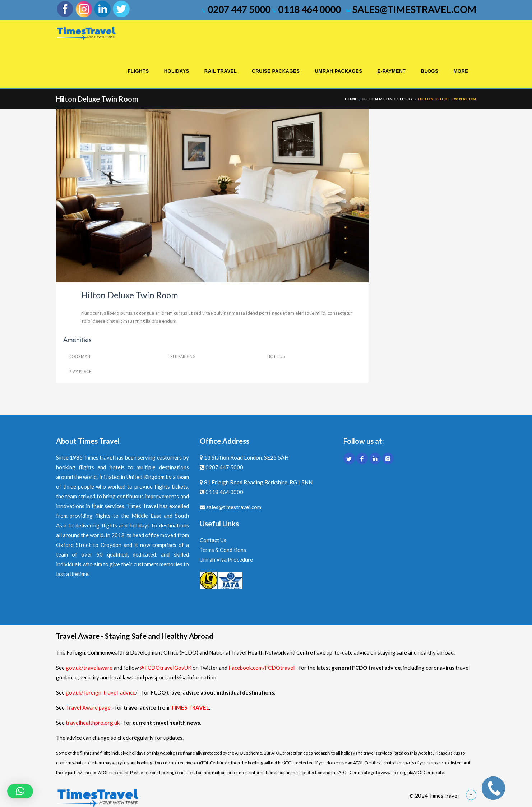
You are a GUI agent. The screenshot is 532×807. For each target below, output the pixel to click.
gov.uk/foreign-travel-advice (101, 692)
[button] (20, 791)
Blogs (430, 71)
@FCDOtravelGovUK (166, 668)
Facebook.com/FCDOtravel (262, 668)
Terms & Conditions (223, 550)
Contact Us (213, 540)
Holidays (177, 71)
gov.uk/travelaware (89, 668)
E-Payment (391, 71)
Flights (138, 71)
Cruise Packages (276, 71)
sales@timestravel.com (411, 9)
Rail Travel (221, 71)
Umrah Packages (338, 71)
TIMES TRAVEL (190, 707)
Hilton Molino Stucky (388, 99)
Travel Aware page (88, 707)
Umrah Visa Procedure (226, 559)
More (461, 71)
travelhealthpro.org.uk (93, 723)
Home (351, 99)
